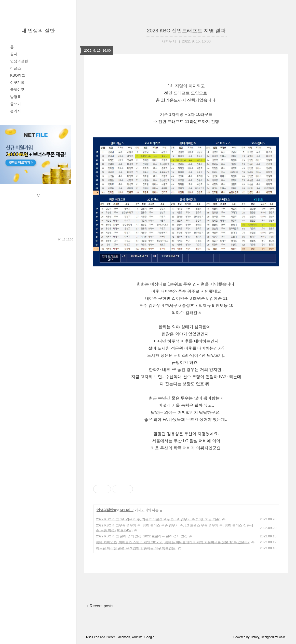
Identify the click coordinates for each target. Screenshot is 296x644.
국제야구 (17, 90)
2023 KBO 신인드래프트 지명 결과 (186, 31)
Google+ (150, 637)
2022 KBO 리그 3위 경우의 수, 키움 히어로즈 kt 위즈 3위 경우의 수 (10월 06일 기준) (158, 519)
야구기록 (17, 82)
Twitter (110, 637)
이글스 (16, 68)
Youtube (137, 637)
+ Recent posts (100, 606)
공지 (14, 54)
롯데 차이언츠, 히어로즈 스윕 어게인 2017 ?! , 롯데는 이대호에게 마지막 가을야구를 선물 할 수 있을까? (173, 542)
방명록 (16, 97)
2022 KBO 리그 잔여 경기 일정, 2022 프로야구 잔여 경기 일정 (142, 536)
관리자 (16, 111)
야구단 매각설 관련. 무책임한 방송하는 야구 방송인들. (136, 548)
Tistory (255, 637)
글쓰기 (16, 104)
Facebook (123, 637)
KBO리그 (18, 75)
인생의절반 (19, 61)
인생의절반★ (106, 510)
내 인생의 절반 (38, 31)
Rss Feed (93, 637)
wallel (282, 637)
